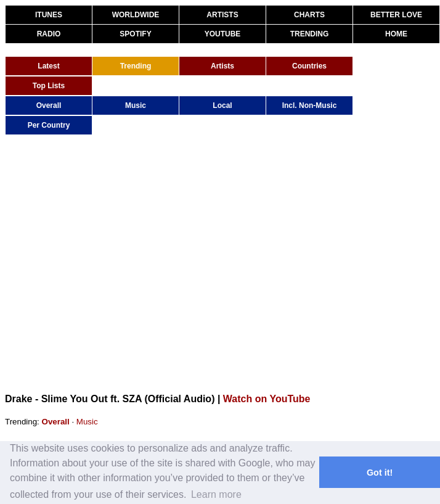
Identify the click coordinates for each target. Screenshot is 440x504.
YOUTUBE (223, 34)
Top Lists (49, 86)
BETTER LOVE (396, 15)
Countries (309, 66)
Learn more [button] (216, 494)
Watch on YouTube (267, 399)
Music (136, 105)
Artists (222, 66)
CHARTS (309, 15)
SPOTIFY (135, 34)
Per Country (49, 125)
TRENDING (310, 34)
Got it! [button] (380, 473)
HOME (396, 34)
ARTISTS (222, 15)
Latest (48, 66)
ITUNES (49, 15)
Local (222, 105)
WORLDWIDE (136, 15)
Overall (49, 105)
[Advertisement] (116, 263)
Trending (136, 66)
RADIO (49, 34)
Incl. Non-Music (310, 105)
